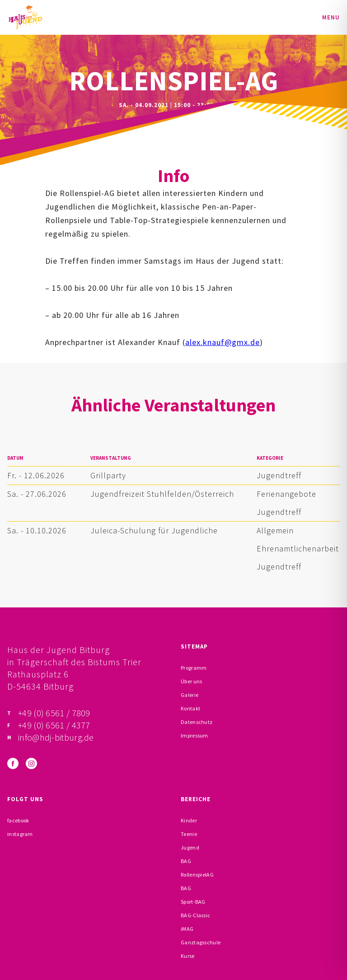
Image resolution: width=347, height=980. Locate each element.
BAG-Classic (195, 915)
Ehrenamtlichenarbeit (298, 548)
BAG (186, 861)
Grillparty (108, 475)
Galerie (190, 695)
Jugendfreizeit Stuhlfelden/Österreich (162, 494)
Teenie (189, 834)
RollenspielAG (197, 875)
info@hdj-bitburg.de (56, 737)
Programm (194, 668)
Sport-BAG (193, 902)
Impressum (195, 735)
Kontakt (190, 708)
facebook (18, 820)
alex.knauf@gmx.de (223, 342)
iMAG (187, 929)
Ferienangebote (286, 494)
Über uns (191, 681)
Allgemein (275, 530)
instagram (20, 834)
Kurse (188, 956)
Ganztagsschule (201, 942)
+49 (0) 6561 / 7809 (54, 713)
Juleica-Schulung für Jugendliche (154, 530)
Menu (331, 17)
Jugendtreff (279, 475)
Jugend (190, 847)
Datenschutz (197, 722)
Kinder (189, 820)
